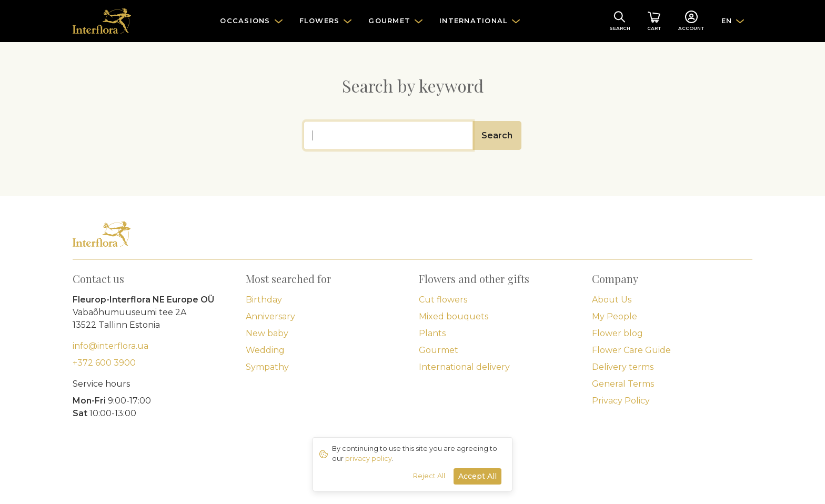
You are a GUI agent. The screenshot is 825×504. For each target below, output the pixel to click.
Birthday (264, 300)
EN (727, 21)
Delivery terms (623, 367)
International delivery (464, 367)
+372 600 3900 (104, 363)
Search (497, 135)
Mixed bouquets (454, 316)
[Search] (389, 135)
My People (615, 316)
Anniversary (270, 316)
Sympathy (267, 367)
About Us (612, 300)
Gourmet (439, 350)
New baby (267, 333)
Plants (432, 333)
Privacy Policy (621, 401)
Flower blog (617, 333)
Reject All (429, 476)
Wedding (265, 350)
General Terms (623, 384)
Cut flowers (443, 300)
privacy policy (369, 458)
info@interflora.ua (110, 346)
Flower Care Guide (631, 350)
